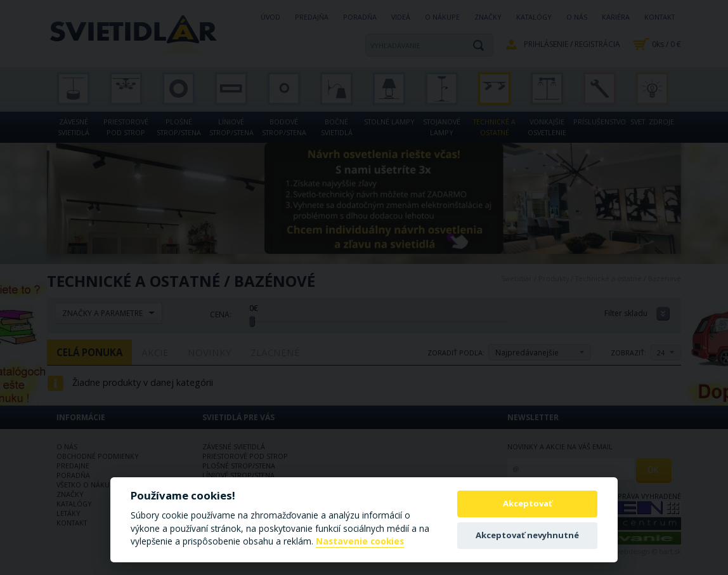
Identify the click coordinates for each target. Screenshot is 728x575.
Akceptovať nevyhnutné (527, 535)
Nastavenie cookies (360, 542)
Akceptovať (528, 503)
